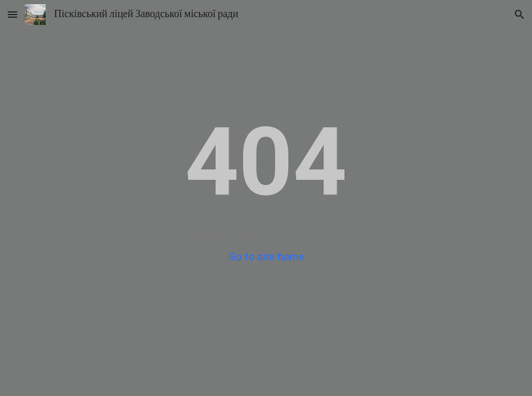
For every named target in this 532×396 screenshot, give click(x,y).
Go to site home (266, 257)
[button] (12, 14)
